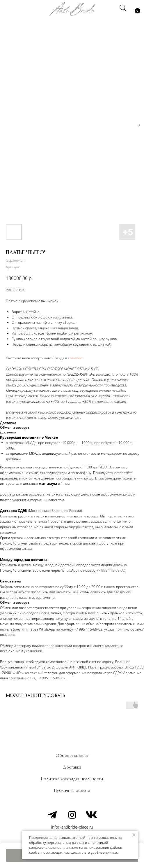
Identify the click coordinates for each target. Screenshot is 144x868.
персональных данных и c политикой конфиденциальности (69, 845)
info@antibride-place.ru (72, 827)
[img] (10, 9)
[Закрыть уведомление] (134, 835)
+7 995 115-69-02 (111, 570)
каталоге (75, 358)
